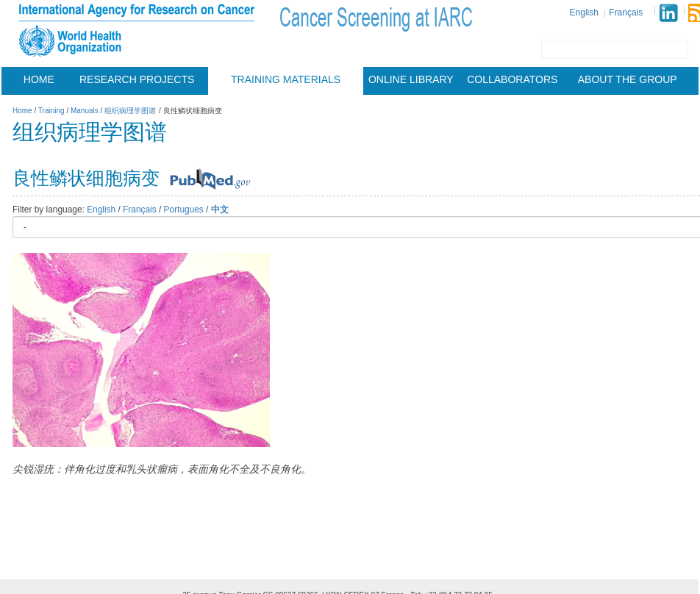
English (584, 12)
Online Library (411, 79)
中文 (220, 210)
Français (626, 12)
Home (39, 79)
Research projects (137, 79)
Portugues (184, 210)
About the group (628, 79)
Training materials (286, 79)
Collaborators (512, 79)
